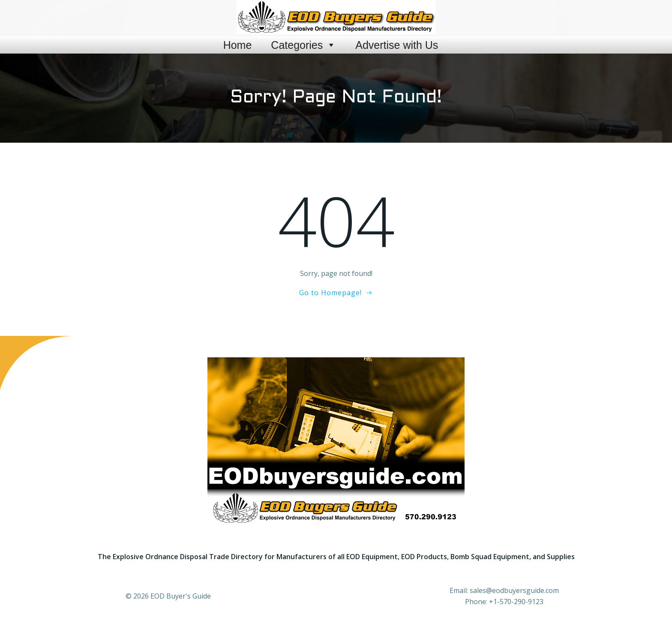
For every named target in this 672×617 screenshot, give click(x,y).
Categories (303, 45)
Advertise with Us (397, 45)
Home (238, 45)
